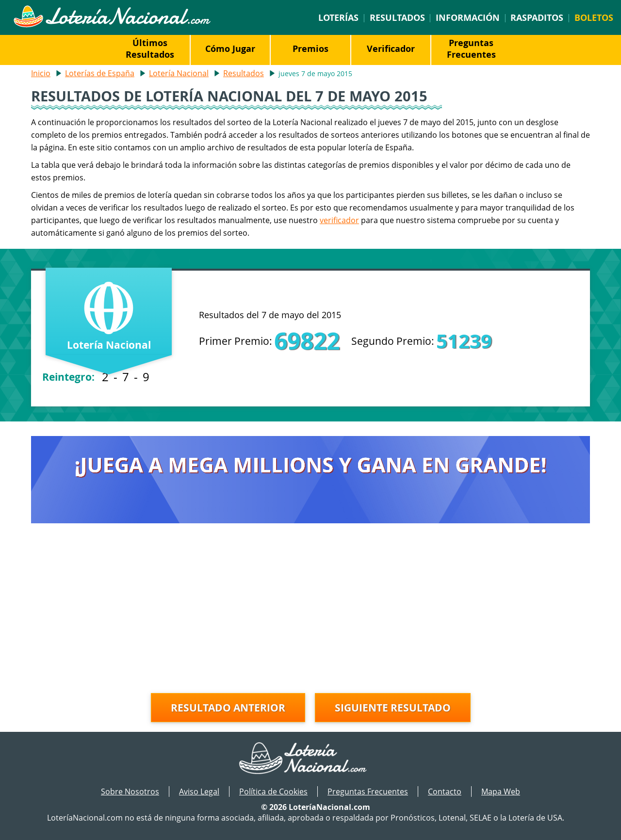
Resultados (397, 17)
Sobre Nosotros (130, 792)
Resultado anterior (228, 708)
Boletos (594, 17)
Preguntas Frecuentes (471, 48)
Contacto (445, 792)
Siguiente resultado (393, 708)
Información (468, 17)
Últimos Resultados (150, 48)
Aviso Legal (199, 792)
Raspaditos (537, 17)
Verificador (391, 48)
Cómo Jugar (230, 48)
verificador (339, 220)
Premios (310, 48)
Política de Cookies (273, 792)
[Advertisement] (310, 611)
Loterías (338, 17)
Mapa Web (501, 792)
